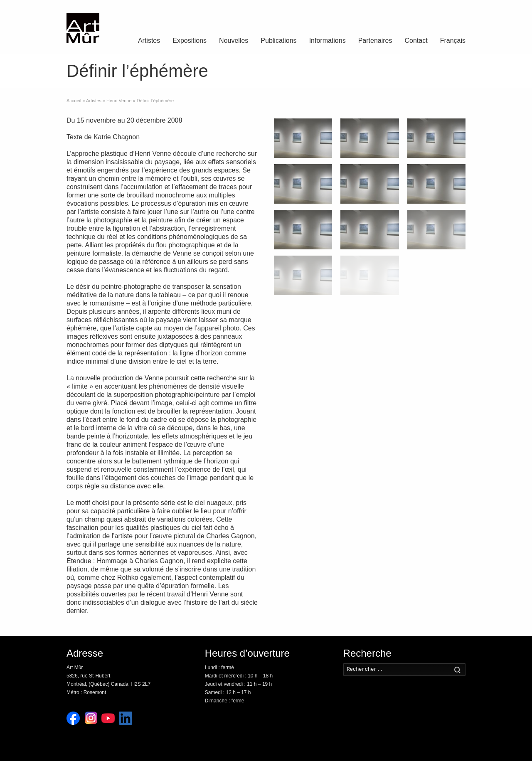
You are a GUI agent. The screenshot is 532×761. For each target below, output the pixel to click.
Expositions (190, 41)
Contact (416, 41)
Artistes (149, 41)
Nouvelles (234, 41)
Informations (328, 41)
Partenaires (375, 41)
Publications (278, 41)
